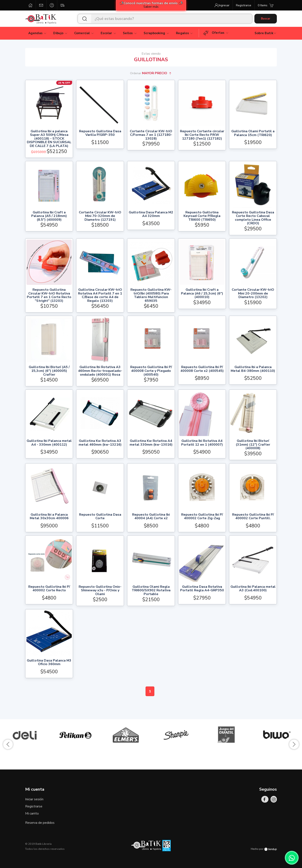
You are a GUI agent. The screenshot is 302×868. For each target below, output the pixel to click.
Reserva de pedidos (40, 823)
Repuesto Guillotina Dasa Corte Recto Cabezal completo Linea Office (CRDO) (253, 218)
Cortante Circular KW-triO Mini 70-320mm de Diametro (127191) (100, 216)
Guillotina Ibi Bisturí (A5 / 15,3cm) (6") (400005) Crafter (49, 371)
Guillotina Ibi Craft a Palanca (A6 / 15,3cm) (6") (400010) (202, 294)
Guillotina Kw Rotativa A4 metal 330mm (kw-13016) (151, 443)
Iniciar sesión (34, 799)
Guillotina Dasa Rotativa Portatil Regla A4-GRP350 (202, 589)
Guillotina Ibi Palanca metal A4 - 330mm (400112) (49, 443)
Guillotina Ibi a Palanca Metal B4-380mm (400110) (253, 369)
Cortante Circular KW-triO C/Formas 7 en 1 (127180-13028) (151, 135)
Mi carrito (32, 814)
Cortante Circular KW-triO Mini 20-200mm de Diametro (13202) (253, 294)
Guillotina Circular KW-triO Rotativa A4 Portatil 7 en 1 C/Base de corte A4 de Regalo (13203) (100, 295)
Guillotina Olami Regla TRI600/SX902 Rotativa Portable (151, 591)
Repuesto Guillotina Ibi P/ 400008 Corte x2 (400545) (202, 369)
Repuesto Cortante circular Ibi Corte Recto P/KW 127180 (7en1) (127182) (202, 135)
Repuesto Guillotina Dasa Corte (100, 517)
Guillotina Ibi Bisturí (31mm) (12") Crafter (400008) (253, 445)
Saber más (151, 7)
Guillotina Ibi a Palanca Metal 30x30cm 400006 (49, 517)
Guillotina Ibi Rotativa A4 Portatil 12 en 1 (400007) (202, 443)
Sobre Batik (266, 33)
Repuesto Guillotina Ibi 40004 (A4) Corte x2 (151, 517)
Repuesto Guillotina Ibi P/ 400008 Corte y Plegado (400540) (151, 371)
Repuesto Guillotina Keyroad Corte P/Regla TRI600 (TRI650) (202, 216)
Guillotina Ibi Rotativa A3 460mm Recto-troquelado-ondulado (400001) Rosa (100, 371)
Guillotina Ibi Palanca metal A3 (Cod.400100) (253, 589)
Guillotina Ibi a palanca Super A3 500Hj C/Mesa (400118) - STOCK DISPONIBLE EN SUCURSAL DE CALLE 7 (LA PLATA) (49, 139)
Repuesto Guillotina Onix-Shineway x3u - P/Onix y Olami (100, 591)
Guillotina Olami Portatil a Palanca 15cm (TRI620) (253, 133)
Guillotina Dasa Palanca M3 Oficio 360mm (49, 663)
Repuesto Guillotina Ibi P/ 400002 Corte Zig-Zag (202, 517)
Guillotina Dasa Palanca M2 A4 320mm (151, 215)
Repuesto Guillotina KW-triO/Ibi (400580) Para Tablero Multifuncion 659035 (151, 295)
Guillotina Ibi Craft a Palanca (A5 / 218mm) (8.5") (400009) (49, 216)
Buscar (266, 19)
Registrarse (34, 806)
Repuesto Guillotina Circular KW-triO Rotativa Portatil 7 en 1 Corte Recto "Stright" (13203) (49, 295)
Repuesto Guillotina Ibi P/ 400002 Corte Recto (49, 589)
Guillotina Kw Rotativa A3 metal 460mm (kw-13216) (100, 443)
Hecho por (264, 849)
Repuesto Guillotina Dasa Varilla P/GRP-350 (100, 133)
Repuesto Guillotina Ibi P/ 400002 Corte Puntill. (253, 517)
